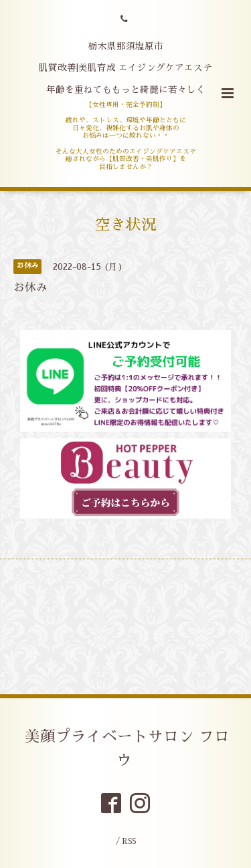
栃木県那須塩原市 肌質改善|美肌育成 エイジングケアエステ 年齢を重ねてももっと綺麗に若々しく (125, 68)
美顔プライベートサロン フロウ (127, 749)
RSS (129, 842)
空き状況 (126, 225)
